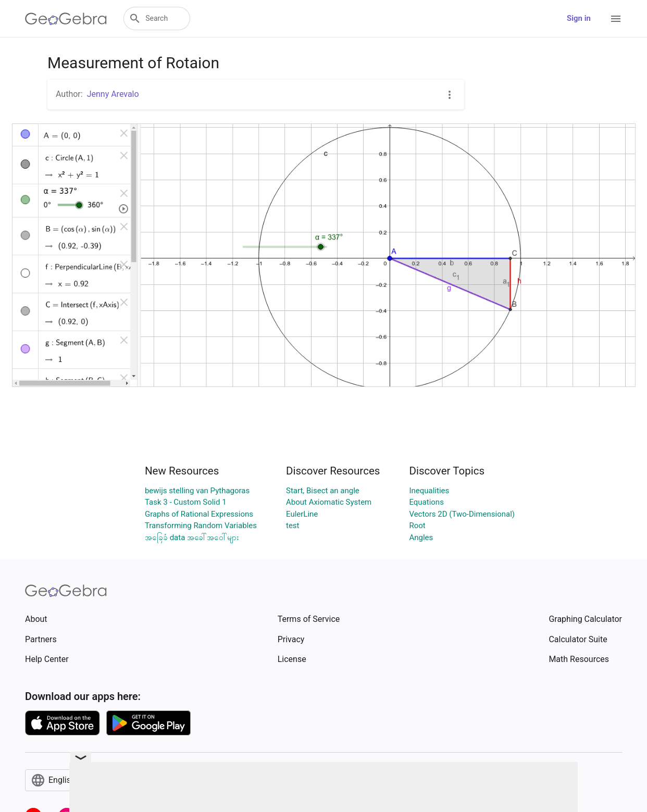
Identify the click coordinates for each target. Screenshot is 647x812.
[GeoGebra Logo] (66, 19)
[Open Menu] (616, 19)
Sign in (579, 18)
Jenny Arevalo (113, 94)
